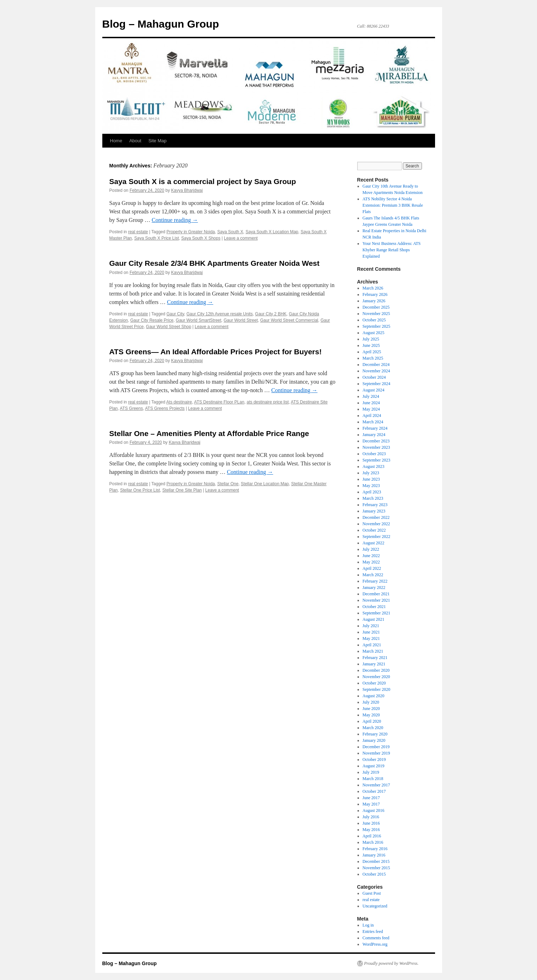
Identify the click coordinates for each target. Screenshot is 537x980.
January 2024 (374, 435)
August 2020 (373, 696)
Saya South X (230, 232)
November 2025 (376, 314)
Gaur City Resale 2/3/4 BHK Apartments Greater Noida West (215, 263)
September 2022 (376, 537)
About (135, 141)
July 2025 (371, 339)
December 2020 (376, 670)
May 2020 (371, 715)
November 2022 (376, 524)
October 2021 (374, 607)
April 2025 (372, 352)
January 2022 (374, 588)
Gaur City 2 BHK (271, 314)
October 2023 (374, 454)
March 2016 (373, 842)
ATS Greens (132, 408)
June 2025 (371, 345)
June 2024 (371, 403)
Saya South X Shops (201, 238)
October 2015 (374, 874)
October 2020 (374, 683)
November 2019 (376, 753)
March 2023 (373, 498)
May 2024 (371, 409)
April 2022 (372, 568)
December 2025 (376, 307)
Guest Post (372, 893)
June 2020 (371, 709)
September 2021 (376, 613)
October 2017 (374, 791)
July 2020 (371, 702)
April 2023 (372, 492)
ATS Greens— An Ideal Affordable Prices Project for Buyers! (216, 352)
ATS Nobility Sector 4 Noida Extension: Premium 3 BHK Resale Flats (393, 205)
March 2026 (373, 288)
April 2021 (372, 645)
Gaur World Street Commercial (289, 320)
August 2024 (373, 390)
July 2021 (371, 626)
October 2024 (374, 377)
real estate (138, 232)
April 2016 (372, 836)
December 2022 (376, 517)
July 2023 (371, 473)
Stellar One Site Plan (182, 490)
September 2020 (376, 689)
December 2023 (376, 441)
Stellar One (228, 484)
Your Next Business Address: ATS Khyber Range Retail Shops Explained (392, 250)
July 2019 (371, 772)
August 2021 (373, 619)
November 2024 (376, 371)
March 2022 (373, 575)
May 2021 (371, 638)
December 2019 (376, 747)
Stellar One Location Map (265, 484)
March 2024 (373, 422)
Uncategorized (375, 906)
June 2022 (371, 556)
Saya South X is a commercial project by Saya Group (203, 181)
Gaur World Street (241, 320)
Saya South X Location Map (272, 232)
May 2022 (371, 562)
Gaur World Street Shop (168, 327)
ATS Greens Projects (165, 408)
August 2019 (373, 766)
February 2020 (375, 734)
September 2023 (376, 460)
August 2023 (373, 466)
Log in (368, 925)
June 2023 (371, 479)
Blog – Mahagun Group (161, 24)
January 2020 (374, 740)
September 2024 (376, 384)
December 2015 (376, 861)
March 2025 (373, 358)
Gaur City (175, 314)
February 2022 (375, 581)
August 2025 (373, 333)
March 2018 (373, 779)
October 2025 (374, 320)
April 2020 (372, 721)
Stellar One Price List (140, 490)
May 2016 (371, 830)
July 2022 (371, 549)
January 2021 (374, 664)
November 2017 (376, 785)
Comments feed (376, 938)
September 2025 (376, 326)
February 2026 (375, 294)
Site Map (157, 141)
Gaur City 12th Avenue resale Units (220, 314)
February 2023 (375, 505)
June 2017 (371, 798)
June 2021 (371, 632)
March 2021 (373, 651)
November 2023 (376, 447)
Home (116, 141)
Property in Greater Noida (191, 232)
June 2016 (371, 823)
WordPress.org (375, 944)
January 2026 (374, 301)
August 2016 (373, 810)
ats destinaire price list (268, 402)
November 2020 (376, 677)
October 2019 (374, 760)
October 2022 (374, 530)
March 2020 (373, 728)
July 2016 (371, 817)
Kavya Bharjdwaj (187, 190)
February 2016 (375, 849)
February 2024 (375, 428)
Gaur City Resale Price (152, 320)
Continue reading (175, 220)
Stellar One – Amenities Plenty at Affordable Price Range (209, 433)
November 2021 (376, 600)
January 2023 (374, 511)
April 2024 (372, 416)
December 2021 (376, 594)
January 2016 (374, 855)
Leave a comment (241, 238)
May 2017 (371, 804)
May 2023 (371, 486)
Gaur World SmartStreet (199, 320)
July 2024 (371, 396)
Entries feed (373, 932)
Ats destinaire (179, 402)
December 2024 (376, 365)
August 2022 (373, 543)
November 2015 (376, 868)
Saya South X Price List (156, 238)
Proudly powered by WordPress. (392, 963)
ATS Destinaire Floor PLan (219, 402)
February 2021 (375, 658)
